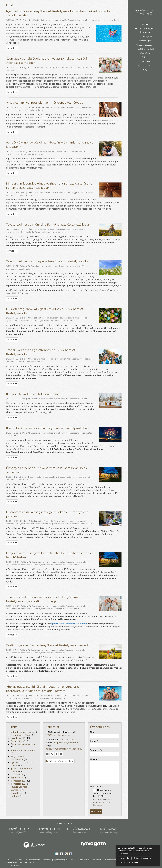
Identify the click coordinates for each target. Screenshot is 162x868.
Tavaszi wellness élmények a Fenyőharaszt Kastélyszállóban (48, 225)
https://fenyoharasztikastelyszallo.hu (64, 749)
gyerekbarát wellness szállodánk (70, 624)
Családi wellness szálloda (79, 20)
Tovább (11, 48)
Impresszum (110, 860)
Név (93, 732)
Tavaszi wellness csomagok (27, 195)
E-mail (94, 741)
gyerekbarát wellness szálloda (105, 20)
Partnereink (97, 860)
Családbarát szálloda (40, 193)
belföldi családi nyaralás (41, 20)
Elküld (96, 812)
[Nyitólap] (145, 12)
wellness (10, 70)
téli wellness (87, 68)
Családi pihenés (18, 741)
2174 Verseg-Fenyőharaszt (59, 735)
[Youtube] (61, 754)
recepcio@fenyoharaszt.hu (66, 743)
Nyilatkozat (97, 787)
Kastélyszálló (29, 110)
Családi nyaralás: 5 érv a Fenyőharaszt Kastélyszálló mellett (47, 645)
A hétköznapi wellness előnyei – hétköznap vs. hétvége (45, 103)
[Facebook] (57, 754)
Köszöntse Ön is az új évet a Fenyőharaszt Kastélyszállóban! (48, 428)
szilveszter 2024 (19, 781)
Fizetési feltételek (82, 860)
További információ (127, 862)
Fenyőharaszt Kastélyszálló (67, 107)
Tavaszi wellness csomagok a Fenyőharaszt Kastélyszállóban (48, 261)
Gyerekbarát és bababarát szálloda (70, 152)
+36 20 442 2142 (67, 740)
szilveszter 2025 (19, 784)
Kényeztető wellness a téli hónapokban (34, 394)
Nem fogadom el (142, 858)
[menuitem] (145, 24)
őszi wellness (17, 778)
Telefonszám (97, 750)
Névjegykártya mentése (60, 761)
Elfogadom (125, 858)
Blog (25, 20)
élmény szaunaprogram (23, 750)
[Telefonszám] (52, 754)
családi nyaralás (60, 20)
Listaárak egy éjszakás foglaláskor (57, 860)
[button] (145, 29)
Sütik (32, 862)
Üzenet (95, 759)
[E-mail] (47, 754)
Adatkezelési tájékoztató (17, 862)
